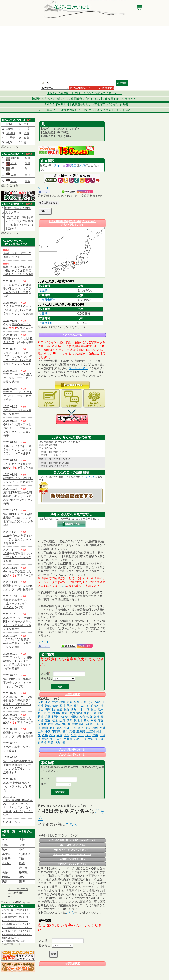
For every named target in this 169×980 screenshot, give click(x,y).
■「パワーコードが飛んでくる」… (17, 910)
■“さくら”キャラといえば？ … (15, 920)
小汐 (48, 702)
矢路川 (78, 720)
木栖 (76, 739)
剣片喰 (15, 158)
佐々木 (95, 706)
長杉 (5, 872)
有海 (52, 735)
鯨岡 (76, 702)
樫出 (94, 709)
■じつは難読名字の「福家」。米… (17, 941)
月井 (52, 739)
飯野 (82, 724)
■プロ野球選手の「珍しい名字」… (17, 927)
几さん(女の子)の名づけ (72, 754)
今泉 (59, 735)
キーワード (48, 779)
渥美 (58, 724)
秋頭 (69, 706)
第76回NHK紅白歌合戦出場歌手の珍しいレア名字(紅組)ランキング (18, 496)
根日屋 (42, 713)
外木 (99, 732)
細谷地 (11, 133)
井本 (75, 724)
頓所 (89, 717)
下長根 (11, 138)
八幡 (48, 717)
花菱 (11, 175)
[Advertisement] (85, 53)
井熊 (86, 713)
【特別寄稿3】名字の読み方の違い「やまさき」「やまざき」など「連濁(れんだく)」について (18, 808)
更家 (88, 728)
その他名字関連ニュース (11, 944)
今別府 (6, 863)
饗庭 (101, 720)
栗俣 (72, 732)
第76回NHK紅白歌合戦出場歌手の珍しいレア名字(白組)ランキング (18, 518)
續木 (27, 133)
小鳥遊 (64, 717)
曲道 (59, 709)
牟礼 (94, 720)
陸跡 (9, 124)
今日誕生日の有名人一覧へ (72, 859)
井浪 (55, 702)
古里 (51, 724)
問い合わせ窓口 (79, 368)
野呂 (65, 713)
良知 (27, 138)
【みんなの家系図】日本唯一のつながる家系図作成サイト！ (84, 93)
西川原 (56, 713)
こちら (14, 147)
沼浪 (98, 702)
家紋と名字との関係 (18, 208)
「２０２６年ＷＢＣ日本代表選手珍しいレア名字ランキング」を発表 (84, 104)
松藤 (55, 706)
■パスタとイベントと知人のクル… (17, 931)
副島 (45, 735)
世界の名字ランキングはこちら (72, 864)
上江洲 (91, 732)
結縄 (62, 702)
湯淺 (79, 713)
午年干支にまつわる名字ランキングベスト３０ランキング (17, 450)
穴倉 (84, 702)
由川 (27, 124)
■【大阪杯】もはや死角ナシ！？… (17, 924)
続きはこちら (12, 822)
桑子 (52, 728)
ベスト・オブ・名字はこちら (72, 845)
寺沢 (91, 702)
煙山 (95, 735)
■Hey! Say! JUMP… (11, 938)
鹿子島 (23, 868)
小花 (86, 709)
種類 (43, 784)
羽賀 (22, 859)
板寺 (65, 732)
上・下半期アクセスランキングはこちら (72, 855)
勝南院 (23, 872)
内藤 (69, 702)
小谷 (22, 850)
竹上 (5, 840)
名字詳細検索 (72, 694)
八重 (102, 728)
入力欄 (45, 674)
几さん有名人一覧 (72, 335)
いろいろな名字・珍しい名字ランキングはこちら (72, 840)
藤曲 (45, 728)
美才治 (6, 854)
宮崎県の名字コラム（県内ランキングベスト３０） (17, 604)
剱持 (96, 717)
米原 (82, 166)
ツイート (43, 188)
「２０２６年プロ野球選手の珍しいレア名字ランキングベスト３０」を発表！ (84, 110)
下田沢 (56, 732)
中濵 (27, 129)
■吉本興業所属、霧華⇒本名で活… (17, 935)
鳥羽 (22, 863)
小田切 (74, 717)
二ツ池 (85, 706)
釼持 (62, 720)
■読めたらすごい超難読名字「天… (17, 913)
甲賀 (72, 713)
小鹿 (67, 728)
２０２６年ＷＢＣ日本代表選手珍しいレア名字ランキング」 (17, 310)
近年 (57, 166)
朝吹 (45, 739)
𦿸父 (22, 877)
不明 (13, 163)
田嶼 (22, 882)
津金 (27, 175)
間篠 (5, 845)
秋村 (5, 850)
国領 (59, 739)
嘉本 (59, 728)
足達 (41, 717)
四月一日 (76, 709)
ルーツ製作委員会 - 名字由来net (18, 893)
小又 (48, 732)
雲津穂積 (25, 854)
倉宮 (91, 739)
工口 (81, 735)
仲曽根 (42, 743)
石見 (74, 728)
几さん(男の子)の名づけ (72, 750)
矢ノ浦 (99, 739)
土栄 (41, 732)
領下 (88, 735)
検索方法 (46, 679)
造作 (48, 720)
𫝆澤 (22, 845)
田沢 (96, 724)
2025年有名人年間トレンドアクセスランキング (18, 539)
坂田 (74, 166)
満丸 (48, 706)
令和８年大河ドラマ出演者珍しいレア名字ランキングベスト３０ (17, 428)
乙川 (62, 706)
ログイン (90, 477)
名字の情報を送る (48, 203)
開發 (55, 717)
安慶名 (42, 724)
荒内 (86, 720)
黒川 (5, 882)
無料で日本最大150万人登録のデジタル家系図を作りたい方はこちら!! (18, 271)
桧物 (82, 717)
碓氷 (89, 724)
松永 (55, 720)
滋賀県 (67, 166)
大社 (22, 840)
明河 (48, 709)
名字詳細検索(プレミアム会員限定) (92, 88)
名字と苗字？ (14, 213)
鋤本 (101, 713)
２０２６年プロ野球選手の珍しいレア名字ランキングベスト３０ (17, 289)
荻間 (69, 720)
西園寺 (6, 877)
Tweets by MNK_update (16, 902)
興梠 (67, 735)
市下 (81, 728)
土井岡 (68, 739)
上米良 (11, 129)
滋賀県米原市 (47, 300)
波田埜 (6, 859)
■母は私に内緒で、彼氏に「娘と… (17, 917)
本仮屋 (66, 724)
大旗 (58, 743)
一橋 (84, 739)
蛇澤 (9, 142)
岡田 (27, 158)
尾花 (51, 743)
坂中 (101, 709)
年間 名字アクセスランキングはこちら (72, 850)
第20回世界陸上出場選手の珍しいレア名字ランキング (17, 683)
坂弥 (67, 709)
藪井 (76, 706)
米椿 (74, 735)
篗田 (27, 142)
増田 (27, 163)
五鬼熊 (81, 732)
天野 (41, 702)
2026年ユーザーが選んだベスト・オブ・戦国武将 (18, 378)
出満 (94, 713)
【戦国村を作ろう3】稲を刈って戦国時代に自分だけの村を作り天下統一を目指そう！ (85, 99)
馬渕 (95, 728)
